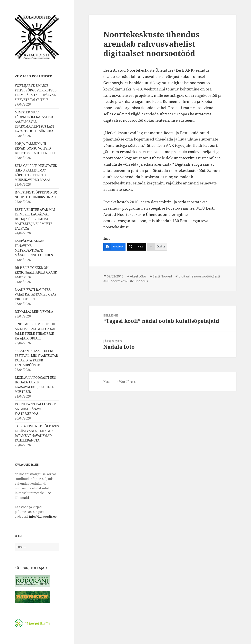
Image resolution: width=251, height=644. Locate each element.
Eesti (156, 276)
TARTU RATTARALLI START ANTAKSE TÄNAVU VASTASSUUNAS (35, 409)
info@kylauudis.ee (43, 516)
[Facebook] (114, 247)
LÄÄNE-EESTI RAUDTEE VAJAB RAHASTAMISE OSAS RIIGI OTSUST (35, 294)
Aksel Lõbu (138, 276)
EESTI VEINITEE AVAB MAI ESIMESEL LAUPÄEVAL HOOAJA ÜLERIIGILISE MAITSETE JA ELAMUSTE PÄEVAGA (35, 219)
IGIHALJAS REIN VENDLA (34, 312)
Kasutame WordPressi (120, 382)
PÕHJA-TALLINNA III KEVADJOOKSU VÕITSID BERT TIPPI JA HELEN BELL (35, 148)
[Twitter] (136, 247)
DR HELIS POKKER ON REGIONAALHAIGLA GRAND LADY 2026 (36, 272)
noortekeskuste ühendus (129, 281)
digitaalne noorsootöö (195, 276)
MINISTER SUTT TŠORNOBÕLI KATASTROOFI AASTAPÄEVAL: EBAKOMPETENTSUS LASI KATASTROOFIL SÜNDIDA (36, 122)
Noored (166, 276)
